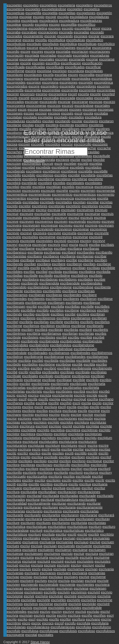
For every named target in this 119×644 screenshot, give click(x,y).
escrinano (14, 415)
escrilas (83, 407)
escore (25, 52)
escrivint (94, 592)
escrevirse (80, 237)
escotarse (14, 125)
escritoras (28, 465)
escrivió (33, 612)
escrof (59, 623)
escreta (103, 198)
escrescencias (86, 198)
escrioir (88, 415)
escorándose (84, 106)
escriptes (13, 430)
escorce (32, 48)
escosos (54, 113)
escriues (13, 546)
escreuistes (32, 218)
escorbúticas (87, 44)
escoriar (92, 59)
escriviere (31, 588)
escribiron (48, 326)
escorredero (49, 86)
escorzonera (16, 106)
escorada (66, 32)
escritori (76, 469)
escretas (106, 202)
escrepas (47, 198)
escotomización (18, 137)
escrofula (83, 623)
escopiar (26, 17)
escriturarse (89, 515)
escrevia (91, 225)
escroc (36, 623)
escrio (65, 415)
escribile (44, 306)
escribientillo (52, 291)
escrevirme (47, 237)
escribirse (78, 326)
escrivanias (15, 573)
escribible (108, 268)
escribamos (44, 249)
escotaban (14, 117)
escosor (41, 113)
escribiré (86, 330)
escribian (79, 268)
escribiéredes (80, 353)
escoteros (96, 125)
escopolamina (17, 28)
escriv (36, 569)
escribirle (56, 322)
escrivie (103, 581)
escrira (92, 446)
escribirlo (87, 322)
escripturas (36, 446)
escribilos (57, 310)
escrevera (14, 225)
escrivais (60, 569)
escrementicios (85, 194)
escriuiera (14, 550)
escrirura (24, 449)
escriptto (78, 438)
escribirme (14, 326)
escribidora (30, 279)
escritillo (81, 453)
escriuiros (14, 561)
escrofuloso (87, 631)
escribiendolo (17, 287)
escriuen (108, 542)
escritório (107, 534)
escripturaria (68, 442)
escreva (100, 218)
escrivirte (61, 604)
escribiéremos (102, 353)
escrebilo (29, 175)
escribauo (43, 260)
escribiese (105, 299)
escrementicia (17, 194)
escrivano (32, 573)
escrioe (76, 415)
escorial (13, 59)
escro (26, 623)
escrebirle (14, 179)
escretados (64, 202)
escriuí (100, 565)
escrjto (12, 619)
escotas (28, 125)
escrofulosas (49, 631)
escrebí (26, 187)
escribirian (99, 318)
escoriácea (76, 71)
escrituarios (32, 488)
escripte (106, 426)
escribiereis (36, 299)
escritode (51, 457)
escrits (110, 480)
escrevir (26, 233)
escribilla (57, 306)
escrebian (14, 167)
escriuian (50, 546)
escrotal (31, 635)
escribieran (37, 295)
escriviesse (15, 592)
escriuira (92, 554)
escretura (14, 210)
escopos (55, 28)
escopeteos (48, 5)
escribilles (102, 306)
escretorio (73, 206)
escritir (93, 453)
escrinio (28, 415)
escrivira (42, 596)
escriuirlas (57, 558)
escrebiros (63, 179)
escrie (103, 395)
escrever (108, 221)
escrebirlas (105, 175)
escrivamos (76, 569)
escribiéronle (34, 357)
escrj (110, 615)
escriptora (28, 434)
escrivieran (15, 588)
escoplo (28, 25)
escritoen (78, 457)
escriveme (98, 577)
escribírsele (35, 388)
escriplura (82, 422)
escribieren (54, 299)
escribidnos (79, 276)
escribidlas (15, 276)
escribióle (83, 361)
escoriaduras (100, 55)
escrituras (51, 519)
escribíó (92, 391)
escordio (13, 52)
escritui (47, 488)
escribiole (43, 314)
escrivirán (89, 604)
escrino (54, 415)
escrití (72, 534)
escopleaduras (91, 21)
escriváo (93, 612)
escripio (27, 422)
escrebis (59, 183)
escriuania (84, 538)
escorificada (16, 67)
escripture (53, 446)
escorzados (15, 102)
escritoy (28, 480)
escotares (91, 121)
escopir (51, 17)
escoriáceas (94, 71)
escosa (33, 109)
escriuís (25, 569)
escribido (96, 276)
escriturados (16, 500)
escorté (24, 98)
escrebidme (60, 167)
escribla (89, 364)
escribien (13, 283)
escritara (91, 449)
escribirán (56, 330)
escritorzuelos (37, 476)
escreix (74, 191)
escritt (11, 484)
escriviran (56, 596)
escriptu (91, 438)
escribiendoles (91, 283)
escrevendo (77, 221)
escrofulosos (105, 631)
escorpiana (104, 75)
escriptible (29, 430)
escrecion (14, 191)
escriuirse (29, 561)
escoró (12, 109)
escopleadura (69, 21)
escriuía (13, 569)
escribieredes (17, 299)
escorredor (68, 86)
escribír (25, 384)
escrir (82, 446)
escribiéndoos (41, 349)
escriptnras (90, 430)
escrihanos (15, 403)
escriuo (25, 565)
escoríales (102, 106)
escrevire (54, 233)
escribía (35, 372)
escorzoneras (36, 106)
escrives (41, 581)
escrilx (82, 411)
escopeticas (16, 13)
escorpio (46, 79)
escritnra (13, 457)
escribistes (47, 337)
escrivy (57, 612)
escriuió (13, 565)
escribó (104, 391)
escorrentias (51, 90)
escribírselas (16, 388)
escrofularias (16, 627)
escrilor (106, 407)
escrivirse (46, 604)
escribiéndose (62, 349)
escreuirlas (43, 214)
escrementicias (40, 194)
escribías (49, 380)
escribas (13, 260)
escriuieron (63, 550)
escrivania (106, 569)
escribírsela (97, 384)
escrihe (29, 403)
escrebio (61, 175)
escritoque (94, 461)
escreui (41, 210)
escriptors (49, 438)
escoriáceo (15, 75)
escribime (72, 310)
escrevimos (98, 229)
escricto (80, 395)
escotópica (15, 140)
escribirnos (31, 326)
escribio (29, 314)
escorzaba (51, 98)
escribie (100, 279)
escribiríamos (51, 334)
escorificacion (71, 63)
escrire (104, 446)
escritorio (30, 473)
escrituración (16, 496)
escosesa (90, 109)
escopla (63, 17)
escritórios (14, 538)
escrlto (54, 619)
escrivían (26, 615)
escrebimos (45, 175)
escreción (48, 191)
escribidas (70, 272)
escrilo (95, 407)
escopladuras (99, 17)
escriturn (95, 527)
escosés (67, 113)
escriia (86, 403)
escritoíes (54, 480)
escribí (23, 372)
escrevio (13, 233)
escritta (22, 484)
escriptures (69, 446)
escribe (72, 260)
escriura (37, 565)
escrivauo (56, 577)
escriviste (40, 608)
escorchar (84, 48)
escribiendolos (38, 287)
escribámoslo (102, 368)
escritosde (83, 476)
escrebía (39, 187)
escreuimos (85, 210)
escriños (100, 615)
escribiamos (62, 268)
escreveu (66, 225)
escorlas (61, 75)
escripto (105, 430)
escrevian (14, 229)
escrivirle (43, 600)
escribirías (86, 334)
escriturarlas (90, 511)
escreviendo (45, 229)
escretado (47, 202)
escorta (84, 94)
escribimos (88, 310)
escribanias (52, 252)
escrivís (39, 615)
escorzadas (85, 98)
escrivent (27, 581)
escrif (23, 399)
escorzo (109, 102)
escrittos (46, 484)
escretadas (31, 202)
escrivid (91, 581)
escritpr (78, 480)
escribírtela (91, 388)
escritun (87, 488)
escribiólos (30, 364)
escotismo (14, 133)
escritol (53, 461)
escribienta (102, 287)
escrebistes (94, 183)
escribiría (34, 334)
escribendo (15, 264)
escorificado (55, 67)
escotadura (93, 117)
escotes (13, 129)
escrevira (40, 233)
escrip (37, 418)
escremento (106, 194)
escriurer (63, 565)
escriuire (13, 558)
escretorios (90, 206)
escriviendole (49, 585)
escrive (84, 577)
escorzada (67, 98)
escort (72, 94)
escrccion (14, 164)
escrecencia (84, 187)
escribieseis (15, 303)
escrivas (26, 577)
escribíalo (46, 376)
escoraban (29, 32)
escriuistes (102, 561)
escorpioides (16, 82)
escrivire (70, 596)
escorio (31, 71)
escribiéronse (54, 357)
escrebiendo (16, 171)
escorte (95, 94)
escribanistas (17, 256)
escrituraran (32, 507)
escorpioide (62, 79)
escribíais (67, 372)
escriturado (105, 496)
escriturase (67, 519)
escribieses (74, 303)
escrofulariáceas (63, 627)
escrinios (41, 415)
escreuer (28, 210)
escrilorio (29, 411)
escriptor (13, 434)
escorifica (53, 63)
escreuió (47, 218)
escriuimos (52, 554)
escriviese (81, 588)
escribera (44, 264)
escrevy (86, 241)
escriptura (14, 442)
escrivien (13, 585)
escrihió (66, 403)
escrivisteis (56, 608)
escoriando (77, 59)
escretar (93, 202)
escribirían (70, 334)
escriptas (92, 426)
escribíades (51, 372)
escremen (88, 191)
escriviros (31, 604)
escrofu (70, 623)
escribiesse (92, 303)
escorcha (46, 48)
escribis (101, 334)
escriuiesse (15, 554)
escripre (13, 426)
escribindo (14, 314)
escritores (62, 469)
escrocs (48, 623)
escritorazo (44, 465)
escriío (62, 615)
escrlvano (93, 619)
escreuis (107, 214)
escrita (55, 449)
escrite (46, 453)
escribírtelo (34, 391)
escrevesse (49, 225)
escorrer (13, 94)
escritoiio (40, 461)
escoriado (65, 55)
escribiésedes (75, 357)
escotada (30, 117)
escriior (108, 403)
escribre (24, 368)
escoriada (32, 55)
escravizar (14, 160)
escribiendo (30, 283)
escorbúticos (16, 48)
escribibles (15, 272)
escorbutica (57, 40)
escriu (46, 538)
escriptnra (73, 430)
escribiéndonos (18, 349)
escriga (54, 399)
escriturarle (15, 515)
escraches (14, 152)
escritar (78, 449)
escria (74, 245)
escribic (29, 272)
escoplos (41, 25)
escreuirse (92, 214)
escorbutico (94, 40)
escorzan (32, 102)
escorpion (34, 82)
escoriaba (63, 52)
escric (11, 395)
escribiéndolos (61, 345)
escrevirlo (14, 237)
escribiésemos (97, 357)
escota (88, 113)
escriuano (14, 542)
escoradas (81, 32)
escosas (45, 109)
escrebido (77, 167)
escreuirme (75, 214)
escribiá (86, 337)
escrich (22, 395)
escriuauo (81, 542)
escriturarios (53, 511)
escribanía (68, 256)
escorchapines (65, 48)
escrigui (67, 399)
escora (106, 28)
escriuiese (80, 550)
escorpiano (15, 79)
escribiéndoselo (85, 349)
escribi (35, 268)
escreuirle (59, 214)
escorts (12, 98)
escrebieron (51, 171)
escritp (67, 480)
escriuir (79, 554)
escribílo (92, 380)
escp (22, 148)
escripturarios (17, 446)
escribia (47, 268)
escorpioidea (81, 79)
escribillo (13, 310)
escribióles (99, 361)
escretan (79, 202)
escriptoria (76, 434)
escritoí (40, 480)
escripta (79, 426)
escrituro (109, 527)
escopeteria (66, 5)
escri (65, 245)
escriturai (33, 500)
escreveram (31, 225)
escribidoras (49, 279)
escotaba (101, 113)
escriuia (37, 546)
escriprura (27, 426)
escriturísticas (74, 530)
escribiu (74, 337)
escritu (73, 484)
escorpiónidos (17, 86)
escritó (82, 534)
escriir (39, 407)
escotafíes (34, 121)
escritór (94, 534)
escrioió (100, 415)
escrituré (36, 530)
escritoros (91, 473)
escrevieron (63, 229)
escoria (49, 52)
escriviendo (29, 585)
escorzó (68, 106)
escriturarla (71, 511)
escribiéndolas (71, 341)
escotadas (45, 117)
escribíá (79, 391)
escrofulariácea (38, 627)
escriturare (50, 507)
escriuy (76, 565)
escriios (28, 407)
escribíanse (32, 380)
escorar (94, 36)
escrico (33, 395)
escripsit (42, 426)
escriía (51, 615)
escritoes (93, 457)
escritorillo (14, 473)
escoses (75, 109)
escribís (49, 391)
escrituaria (100, 484)
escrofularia (100, 623)
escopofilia (69, 25)
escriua (56, 538)
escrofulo (14, 631)
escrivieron (65, 588)
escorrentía (87, 90)
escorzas (96, 102)
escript (67, 426)
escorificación (92, 63)
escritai (67, 449)
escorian (62, 59)
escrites (58, 453)
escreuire (27, 214)
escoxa (12, 144)
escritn (103, 453)
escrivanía (80, 573)
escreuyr (61, 218)
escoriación (15, 55)
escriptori (60, 434)
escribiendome (61, 287)
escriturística (53, 530)
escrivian (77, 581)
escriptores (45, 434)
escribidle (31, 276)
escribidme (62, 276)
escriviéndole (92, 608)
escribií (12, 361)
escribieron (88, 299)
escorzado (102, 98)
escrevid (28, 229)
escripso (55, 426)
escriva (47, 569)
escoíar (12, 148)
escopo (54, 25)
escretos (105, 206)
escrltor (66, 619)
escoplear (14, 25)
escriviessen (33, 592)
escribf (12, 268)
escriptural (30, 442)
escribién (13, 341)
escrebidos (93, 167)
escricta (45, 395)
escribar (101, 256)
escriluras (70, 411)
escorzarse (80, 102)
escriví (105, 612)
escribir (70, 314)
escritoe (65, 457)
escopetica (92, 9)
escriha (92, 399)
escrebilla (85, 171)
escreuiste (14, 218)
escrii (76, 403)
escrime (94, 411)
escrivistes (73, 608)
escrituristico (57, 527)
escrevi (79, 225)
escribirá (41, 330)
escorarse (14, 40)
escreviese (81, 229)
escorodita (87, 75)
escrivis (27, 608)
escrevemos (44, 221)
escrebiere (34, 171)
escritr (100, 480)
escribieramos (17, 295)
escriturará (106, 515)
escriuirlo (86, 558)
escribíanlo (15, 380)
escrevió (60, 241)
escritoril (104, 469)
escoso (29, 113)
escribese (104, 264)
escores (37, 52)
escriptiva (57, 430)
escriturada (51, 496)
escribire (13, 318)
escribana (75, 249)
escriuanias (101, 538)
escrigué (80, 399)
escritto (34, 484)
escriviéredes (17, 612)
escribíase (64, 380)
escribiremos (46, 318)
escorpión (86, 82)
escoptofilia (83, 28)
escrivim (64, 592)
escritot (97, 476)
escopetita (50, 13)
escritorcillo (62, 465)
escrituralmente (39, 503)
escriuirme (102, 558)
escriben (101, 260)
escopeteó (75, 9)
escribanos (51, 256)
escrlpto (42, 619)
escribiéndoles (17, 345)
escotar (77, 121)
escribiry (28, 330)
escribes (89, 264)
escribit (62, 337)
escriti (69, 453)
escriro (12, 449)
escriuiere (29, 550)
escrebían (54, 187)
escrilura (55, 411)
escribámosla (81, 368)
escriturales (88, 500)
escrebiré (45, 183)
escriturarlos (51, 515)
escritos (69, 476)
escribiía (25, 361)
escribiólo (14, 364)
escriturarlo (33, 515)
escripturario (88, 442)
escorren (104, 86)
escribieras (54, 295)
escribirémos (16, 334)
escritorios (45, 473)
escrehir (62, 191)
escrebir (74, 175)
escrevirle (102, 233)
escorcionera (102, 48)
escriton (65, 461)
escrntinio (14, 623)
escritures (44, 523)
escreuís (87, 218)
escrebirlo (29, 179)
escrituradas (69, 496)
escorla (48, 75)
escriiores (14, 407)
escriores (25, 418)
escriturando (76, 503)
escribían (98, 376)
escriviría (13, 608)
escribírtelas (16, 391)
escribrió (50, 368)
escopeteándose (54, 9)
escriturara (15, 507)
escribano (35, 256)
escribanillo (104, 252)
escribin (103, 310)
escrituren (28, 523)
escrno (106, 619)
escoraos (81, 36)
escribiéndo (30, 341)
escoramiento (33, 36)
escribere (59, 264)
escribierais (86, 291)
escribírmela (41, 384)
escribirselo (95, 326)
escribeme (86, 260)
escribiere (90, 295)
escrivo (45, 612)
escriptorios (32, 438)
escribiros (63, 326)
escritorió (76, 473)
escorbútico (106, 44)
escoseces (60, 109)
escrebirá (14, 183)
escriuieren (46, 550)
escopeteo (31, 5)
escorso (42, 94)
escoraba (14, 32)
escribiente (15, 291)
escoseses (15, 113)
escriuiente (84, 546)
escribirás (71, 330)
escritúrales (32, 538)
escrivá (81, 612)
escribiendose (83, 287)
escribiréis (100, 330)
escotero (81, 125)
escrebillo (14, 175)
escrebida (43, 167)
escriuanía (47, 542)
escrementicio (62, 194)
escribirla (26, 322)
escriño (87, 615)
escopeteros (103, 5)
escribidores (68, 279)
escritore (32, 469)
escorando (65, 36)
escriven (13, 581)
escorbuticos (16, 44)
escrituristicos (77, 527)
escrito (25, 457)
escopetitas (67, 13)
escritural (47, 500)
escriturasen (85, 519)
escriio (97, 403)
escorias (13, 63)
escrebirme (46, 179)
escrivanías (97, 573)
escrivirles (58, 600)
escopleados (49, 21)
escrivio (107, 592)
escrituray (103, 519)
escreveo (94, 221)
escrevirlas (85, 233)
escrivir (29, 596)
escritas (104, 449)
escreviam (106, 225)
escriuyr (88, 565)
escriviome (15, 596)
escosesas (105, 109)
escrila (72, 407)
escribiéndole (92, 341)
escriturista (79, 523)
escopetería (16, 9)
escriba (94, 245)
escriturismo (61, 523)
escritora (13, 465)
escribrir (37, 368)
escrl (32, 619)
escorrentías (106, 90)
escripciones (68, 418)
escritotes (14, 480)
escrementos (16, 198)
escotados (76, 117)
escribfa (23, 268)
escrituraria (67, 507)
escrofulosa (30, 631)
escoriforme (15, 71)
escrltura (78, 619)
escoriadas (48, 55)
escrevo (73, 241)
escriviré (103, 604)
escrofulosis (68, 631)
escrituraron (70, 515)
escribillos (28, 310)
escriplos (67, 422)
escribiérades (38, 353)
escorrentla (70, 90)
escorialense (29, 59)
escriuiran (106, 554)
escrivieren (47, 588)
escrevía (25, 245)
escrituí (61, 534)
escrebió (13, 187)
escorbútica (68, 44)
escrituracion (67, 492)
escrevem (27, 221)
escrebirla (88, 175)
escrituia (59, 488)
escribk (77, 364)
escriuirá (44, 561)
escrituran (59, 503)
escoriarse (107, 59)
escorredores (86, 86)
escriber (30, 264)
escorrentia (33, 90)
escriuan (69, 538)
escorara (107, 36)
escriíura (74, 615)
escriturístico (94, 530)
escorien (38, 63)
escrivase (41, 577)
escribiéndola (49, 341)
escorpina (31, 79)
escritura (13, 492)
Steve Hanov (40, 642)
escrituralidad (17, 503)
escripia (100, 418)
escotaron (106, 121)
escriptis (43, 430)
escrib (83, 245)
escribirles (72, 322)
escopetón (104, 13)
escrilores (14, 411)
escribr (12, 368)
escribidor (14, 279)
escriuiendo (66, 546)
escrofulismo (102, 627)
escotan (48, 121)
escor (96, 28)
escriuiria (27, 558)
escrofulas (83, 627)
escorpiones (69, 82)
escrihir (54, 403)
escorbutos (50, 44)
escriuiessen (34, 554)
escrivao (13, 577)
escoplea (13, 21)
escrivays (71, 577)
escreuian (68, 210)
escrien (12, 399)
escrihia (41, 403)
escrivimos (79, 592)
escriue (95, 542)
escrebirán (29, 183)
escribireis (28, 318)
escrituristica (16, 527)
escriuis (70, 561)
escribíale (14, 376)
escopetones (86, 13)
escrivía (13, 615)
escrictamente (63, 395)
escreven (61, 221)
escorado (97, 32)
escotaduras (16, 121)
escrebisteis (75, 183)
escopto (68, 28)
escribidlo (46, 276)
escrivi (53, 581)
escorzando (48, 102)
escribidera (87, 272)
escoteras (67, 125)
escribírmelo (60, 384)
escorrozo (27, 94)
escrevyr (99, 241)
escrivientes (85, 585)
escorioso (59, 71)
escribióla (51, 361)
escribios (57, 314)
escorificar (93, 67)
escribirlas (41, 322)
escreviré (96, 237)
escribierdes (72, 295)
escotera (52, 125)
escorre (34, 86)
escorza (36, 98)
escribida (55, 272)
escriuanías (64, 542)
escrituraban (47, 492)
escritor (109, 461)
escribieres (71, 299)
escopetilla (33, 13)
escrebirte (96, 179)
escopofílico (86, 25)
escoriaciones (100, 52)
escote (40, 125)
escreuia (54, 210)
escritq (89, 480)
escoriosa (44, 71)
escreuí (74, 218)
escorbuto (34, 44)
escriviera (102, 585)
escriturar (94, 503)
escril (62, 407)
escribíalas (99, 372)
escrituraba (29, 492)
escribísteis (64, 391)
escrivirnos (15, 604)
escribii (32, 306)
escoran (50, 36)
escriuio (67, 554)
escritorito (61, 473)
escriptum (105, 438)
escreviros (64, 237)
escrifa (32, 399)
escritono (79, 461)
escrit (46, 449)
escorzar (64, 102)
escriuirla (42, 558)
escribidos (85, 279)
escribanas (91, 249)
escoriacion (80, 52)
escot (78, 113)
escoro (73, 75)
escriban (60, 249)
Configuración (34, 161)
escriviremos (87, 596)
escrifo (43, 399)
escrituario (14, 488)
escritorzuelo (16, 476)
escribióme (47, 364)
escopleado (30, 21)
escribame (27, 249)
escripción (86, 418)
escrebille (101, 171)
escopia (13, 17)
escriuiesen (97, 550)
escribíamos (81, 376)
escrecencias (104, 187)
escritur (100, 488)
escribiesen (56, 303)
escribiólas (67, 361)
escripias (13, 422)
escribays (58, 260)
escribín (106, 380)
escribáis (64, 368)
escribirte (14, 330)
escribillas (72, 306)
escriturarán (16, 519)
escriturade (87, 496)
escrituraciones (89, 492)
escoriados (81, 55)
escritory (106, 473)
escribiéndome (83, 345)
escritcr (23, 453)
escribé (12, 372)
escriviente (68, 585)
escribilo (43, 310)
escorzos (54, 106)
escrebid (29, 167)
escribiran (98, 314)
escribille (87, 306)
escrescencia (64, 198)
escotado (61, 117)
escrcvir (48, 164)
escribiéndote (17, 353)
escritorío (55, 476)
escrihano (106, 399)
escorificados (75, 67)
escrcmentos (31, 164)
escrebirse (80, 179)
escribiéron (15, 357)
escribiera (70, 291)
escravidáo (15, 156)
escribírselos (72, 388)
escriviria (104, 596)
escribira (83, 314)
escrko (22, 619)
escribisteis (30, 337)
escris (36, 449)
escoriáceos (33, 75)
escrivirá (75, 604)
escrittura (61, 484)
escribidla (103, 272)
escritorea (47, 469)
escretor (25, 206)
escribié (99, 337)
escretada (14, 202)
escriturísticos (17, 534)
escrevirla (69, 233)
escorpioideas (102, 79)
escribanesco (17, 252)
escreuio (101, 210)
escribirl (13, 322)
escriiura (51, 407)
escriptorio (14, 438)
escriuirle (72, 558)
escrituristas (97, 523)
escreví (12, 245)
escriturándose (18, 530)
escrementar (106, 191)
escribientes (33, 291)
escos (22, 109)
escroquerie (16, 635)
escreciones (31, 191)
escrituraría (34, 519)
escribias (93, 268)
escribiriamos (81, 318)
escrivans (64, 573)
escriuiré (57, 561)
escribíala (83, 372)
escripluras (98, 422)
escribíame (63, 376)
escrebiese (69, 171)
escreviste (28, 241)
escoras (28, 40)
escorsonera (58, 94)
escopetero (84, 5)
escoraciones (48, 32)
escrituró (35, 534)
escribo (101, 364)
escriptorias (93, 434)
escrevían (39, 245)
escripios (40, 422)
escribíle (79, 380)
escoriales (47, 59)
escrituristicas (37, 527)
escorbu (41, 40)
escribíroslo (78, 384)
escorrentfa (15, 90)
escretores (40, 206)
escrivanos (48, 573)
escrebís (68, 187)
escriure (50, 565)
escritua (85, 484)
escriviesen (98, 588)
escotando (63, 121)
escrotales (46, 635)
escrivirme (105, 600)
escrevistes (45, 241)
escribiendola (49, 283)
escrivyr (68, 612)
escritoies (25, 461)
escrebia (96, 164)
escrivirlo (74, 600)
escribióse (63, 364)
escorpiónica (103, 82)
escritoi (12, 461)
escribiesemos (36, 303)
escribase (27, 260)
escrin (105, 411)
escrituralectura (67, 500)
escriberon (74, 264)
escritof (106, 457)
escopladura (79, 17)
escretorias (57, 206)
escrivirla (13, 600)
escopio (39, 17)
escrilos (42, 411)
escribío (13, 384)
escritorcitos (16, 469)
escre (58, 164)
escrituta (48, 534)
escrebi (83, 164)
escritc (12, 453)
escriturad (34, 496)
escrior (12, 418)
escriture (13, 523)
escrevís (54, 245)
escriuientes (102, 546)
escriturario (34, 511)
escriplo (53, 422)
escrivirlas (28, 600)
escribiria (63, 318)
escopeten (14, 5)
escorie (26, 63)
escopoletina (38, 28)
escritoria (90, 469)
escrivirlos (88, 600)
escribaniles (86, 252)
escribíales (30, 376)
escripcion (50, 418)
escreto (12, 206)
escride (92, 395)
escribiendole (70, 283)
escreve (13, 221)
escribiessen (16, 306)
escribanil (69, 252)
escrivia (64, 581)
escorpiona (50, 82)
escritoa (37, 457)
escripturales (48, 442)
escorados (14, 36)
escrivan (91, 569)
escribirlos (102, 322)
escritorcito (99, 465)
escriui (25, 546)
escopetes (33, 9)
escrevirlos (30, 237)
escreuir (13, 214)
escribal (13, 249)
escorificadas (35, 67)
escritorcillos (81, 465)
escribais (107, 245)
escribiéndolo (39, 345)
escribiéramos (59, 353)
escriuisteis (85, 561)
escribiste (14, 337)
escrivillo (50, 592)
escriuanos (30, 542)
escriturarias (16, 511)
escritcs (35, 453)
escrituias (73, 488)
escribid (42, 272)
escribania (35, 252)
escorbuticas (76, 40)
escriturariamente (90, 507)
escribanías (85, 256)
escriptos (64, 438)
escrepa (33, 198)
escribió (38, 361)
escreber (70, 164)
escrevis (13, 241)
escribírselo (53, 388)
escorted (108, 94)
